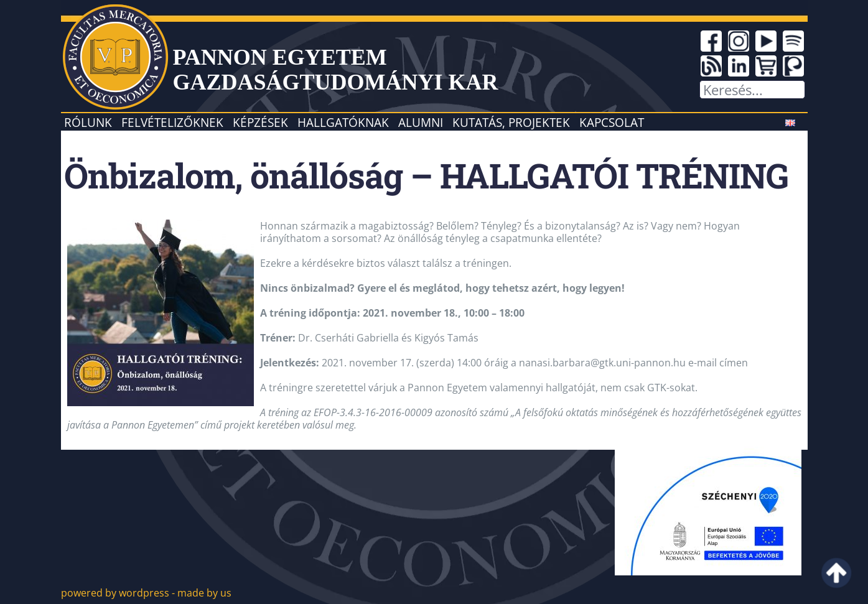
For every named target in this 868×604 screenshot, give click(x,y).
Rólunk (88, 122)
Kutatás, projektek (511, 122)
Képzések (260, 122)
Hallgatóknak (343, 122)
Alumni (421, 122)
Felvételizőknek (172, 122)
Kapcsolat (612, 122)
